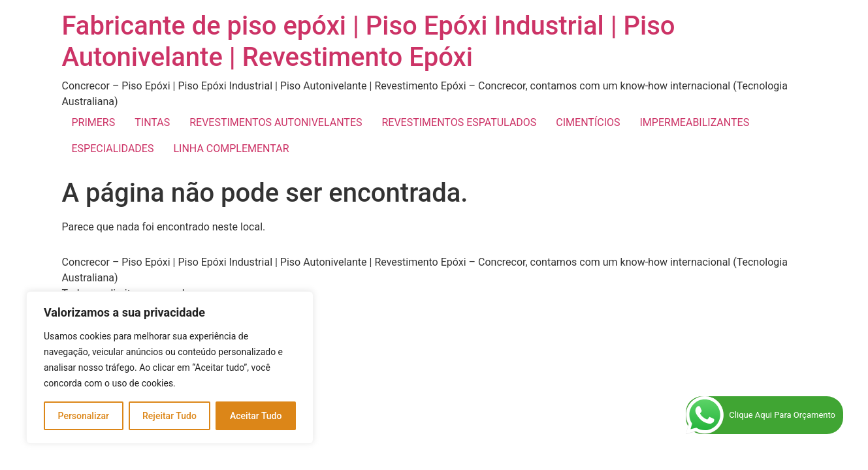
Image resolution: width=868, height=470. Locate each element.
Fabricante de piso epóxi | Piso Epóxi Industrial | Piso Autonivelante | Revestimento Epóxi (369, 41)
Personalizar (84, 416)
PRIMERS (94, 122)
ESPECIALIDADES (113, 149)
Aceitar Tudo (256, 416)
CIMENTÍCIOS (588, 122)
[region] (170, 368)
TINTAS (152, 122)
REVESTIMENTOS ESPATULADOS (459, 122)
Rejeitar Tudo (169, 416)
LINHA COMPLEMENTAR (231, 149)
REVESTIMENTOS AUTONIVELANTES (276, 122)
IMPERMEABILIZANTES (695, 122)
